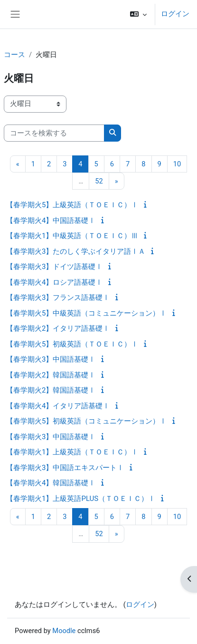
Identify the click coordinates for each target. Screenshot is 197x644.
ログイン (175, 14)
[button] (138, 14)
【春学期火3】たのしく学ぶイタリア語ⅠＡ (76, 251)
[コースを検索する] (54, 133)
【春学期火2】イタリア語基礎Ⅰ (58, 328)
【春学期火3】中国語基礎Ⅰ (51, 359)
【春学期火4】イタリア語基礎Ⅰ (58, 406)
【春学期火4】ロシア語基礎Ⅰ (54, 282)
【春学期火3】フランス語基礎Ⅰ (58, 298)
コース (14, 55)
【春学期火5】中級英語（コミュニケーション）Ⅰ (86, 313)
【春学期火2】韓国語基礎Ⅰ (51, 375)
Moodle (64, 631)
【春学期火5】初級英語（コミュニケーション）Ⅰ (86, 421)
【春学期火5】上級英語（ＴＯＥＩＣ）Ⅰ (72, 205)
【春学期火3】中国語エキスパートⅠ (65, 468)
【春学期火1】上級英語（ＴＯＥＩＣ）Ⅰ (72, 452)
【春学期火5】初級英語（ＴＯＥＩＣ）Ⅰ (72, 344)
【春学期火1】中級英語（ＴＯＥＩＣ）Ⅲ (72, 236)
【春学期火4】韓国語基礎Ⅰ (51, 483)
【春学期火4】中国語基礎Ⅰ (51, 221)
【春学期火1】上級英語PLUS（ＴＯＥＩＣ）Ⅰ (81, 499)
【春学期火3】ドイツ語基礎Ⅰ (54, 267)
